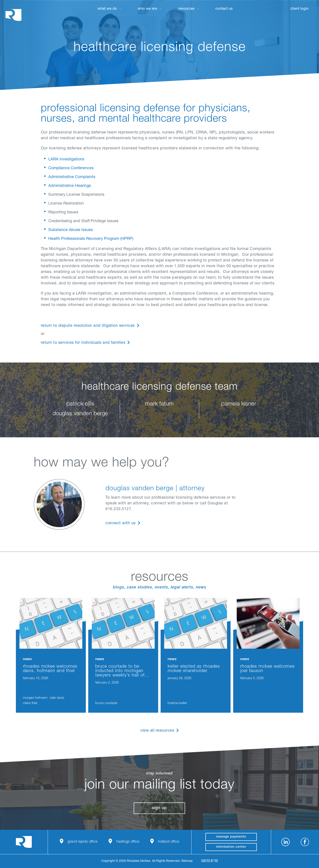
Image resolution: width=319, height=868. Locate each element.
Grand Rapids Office (83, 842)
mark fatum (159, 404)
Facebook (305, 842)
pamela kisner (239, 404)
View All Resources (157, 731)
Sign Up (159, 808)
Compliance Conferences (71, 168)
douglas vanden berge (80, 414)
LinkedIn (285, 842)
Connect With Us (121, 523)
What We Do (107, 9)
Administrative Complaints (72, 177)
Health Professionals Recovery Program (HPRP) (91, 239)
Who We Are (147, 9)
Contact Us (224, 9)
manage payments (231, 837)
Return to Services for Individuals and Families (83, 343)
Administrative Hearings (70, 186)
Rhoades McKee (13, 15)
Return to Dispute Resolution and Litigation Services (88, 326)
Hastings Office (128, 842)
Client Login (299, 9)
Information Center (231, 847)
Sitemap (187, 861)
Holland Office (169, 842)
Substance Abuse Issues (71, 230)
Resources (186, 9)
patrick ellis (80, 404)
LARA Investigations (66, 160)
